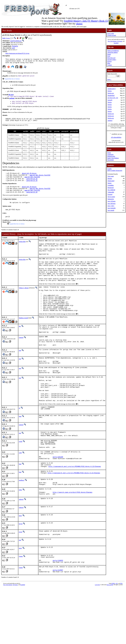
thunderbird (111, 95)
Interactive (111, 199)
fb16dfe (15, 46)
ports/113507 (58, 615)
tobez (20, 530)
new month (111, 210)
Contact (110, 65)
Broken (110, 178)
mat (20, 375)
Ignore (110, 183)
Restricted (111, 188)
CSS (117, 629)
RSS (121, 629)
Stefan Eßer (22, 248)
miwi (20, 557)
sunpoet (21, 360)
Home (109, 153)
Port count (111, 176)
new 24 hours (112, 201)
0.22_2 (4, 38)
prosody (110, 100)
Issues (109, 54)
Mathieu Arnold (23, 338)
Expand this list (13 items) (12, 80)
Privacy (110, 61)
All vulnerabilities (116, 137)
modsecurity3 (112, 89)
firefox (110, 91)
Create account (112, 35)
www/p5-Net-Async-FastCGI (40, 179)
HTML (113, 629)
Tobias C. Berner (24, 303)
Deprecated (111, 181)
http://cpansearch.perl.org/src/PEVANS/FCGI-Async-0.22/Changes (75, 505)
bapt (20, 450)
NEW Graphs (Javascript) (115, 170)
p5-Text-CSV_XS (113, 98)
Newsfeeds (111, 160)
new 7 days (111, 206)
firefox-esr (111, 93)
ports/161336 (58, 494)
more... (109, 79)
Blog (109, 63)
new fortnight (112, 208)
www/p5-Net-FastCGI (32, 181)
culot (20, 488)
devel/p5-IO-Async (29, 177)
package (12, 100)
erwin (21, 573)
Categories (110, 154)
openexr (110, 120)
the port (11, 97)
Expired (110, 194)
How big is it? (111, 58)
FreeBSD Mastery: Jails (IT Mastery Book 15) (86, 21)
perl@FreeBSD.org (16, 41)
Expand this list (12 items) (17, 231)
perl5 (13, 48)
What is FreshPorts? (113, 51)
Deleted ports (111, 156)
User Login (111, 33)
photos (79, 24)
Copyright (97, 630)
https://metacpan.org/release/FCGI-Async (17, 54)
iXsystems (120, 41)
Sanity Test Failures (113, 158)
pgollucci (22, 519)
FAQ (109, 56)
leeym (21, 565)
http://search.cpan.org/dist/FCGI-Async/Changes (73, 533)
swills (21, 475)
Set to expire (111, 197)
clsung (21, 598)
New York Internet (112, 41)
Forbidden (111, 185)
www (8, 38)
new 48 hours (112, 204)
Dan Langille (110, 630)
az (20, 441)
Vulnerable (111, 192)
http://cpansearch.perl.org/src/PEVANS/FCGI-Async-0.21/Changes (74, 512)
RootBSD (116, 43)
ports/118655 (58, 604)
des (20, 347)
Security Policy (112, 60)
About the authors (112, 52)
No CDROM (111, 190)
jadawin (21, 541)
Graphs (109, 169)
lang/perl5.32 (32, 183)
